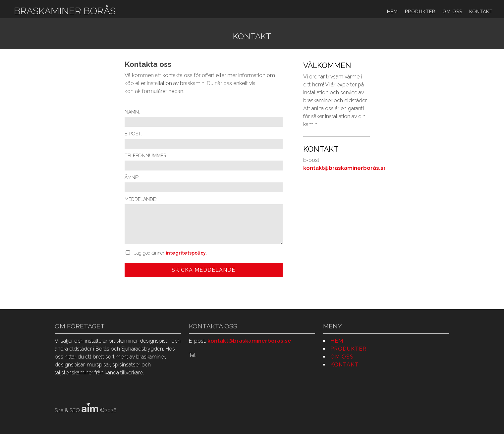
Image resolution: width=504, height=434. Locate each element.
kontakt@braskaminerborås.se (345, 168)
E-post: (133, 134)
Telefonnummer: (146, 156)
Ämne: (132, 177)
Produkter (420, 12)
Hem (392, 12)
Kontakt (481, 12)
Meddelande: (141, 199)
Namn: (132, 112)
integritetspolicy (186, 253)
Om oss (452, 12)
